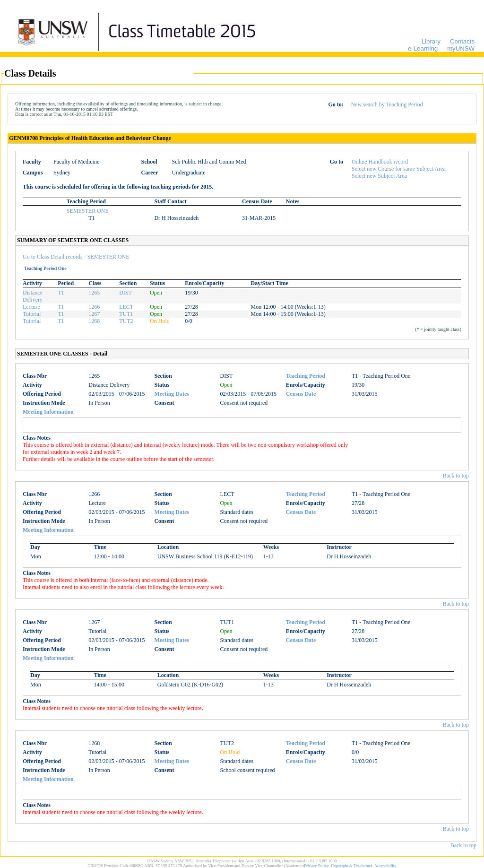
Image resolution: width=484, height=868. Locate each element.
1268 (94, 321)
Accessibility (385, 866)
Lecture (31, 307)
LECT (126, 307)
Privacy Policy (316, 866)
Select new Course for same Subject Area (399, 169)
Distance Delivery (33, 296)
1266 (94, 307)
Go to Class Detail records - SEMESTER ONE (76, 257)
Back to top (456, 476)
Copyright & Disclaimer (352, 866)
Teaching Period (306, 376)
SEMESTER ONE (88, 211)
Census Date (301, 394)
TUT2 (126, 321)
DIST (125, 293)
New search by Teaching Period (387, 104)
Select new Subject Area (379, 176)
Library (431, 41)
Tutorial (32, 314)
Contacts (462, 41)
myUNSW (461, 48)
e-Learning (423, 48)
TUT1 (126, 314)
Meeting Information (48, 412)
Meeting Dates (172, 394)
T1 (61, 293)
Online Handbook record (380, 162)
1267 (94, 314)
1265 (94, 293)
